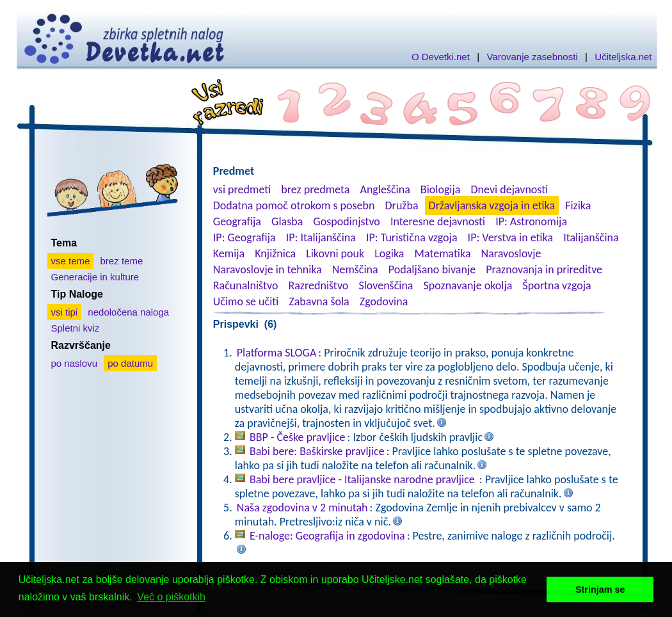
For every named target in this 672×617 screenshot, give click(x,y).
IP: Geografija (244, 237)
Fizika (578, 205)
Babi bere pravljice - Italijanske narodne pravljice (364, 479)
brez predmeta (315, 189)
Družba (402, 205)
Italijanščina (591, 237)
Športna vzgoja (556, 285)
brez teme (122, 261)
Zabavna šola (319, 301)
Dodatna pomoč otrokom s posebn (294, 205)
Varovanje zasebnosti (532, 57)
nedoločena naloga (128, 312)
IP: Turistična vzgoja (412, 237)
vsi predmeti (242, 189)
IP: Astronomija (531, 221)
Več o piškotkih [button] (171, 597)
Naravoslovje (511, 253)
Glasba (287, 221)
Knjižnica (275, 253)
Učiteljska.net (623, 57)
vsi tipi (65, 312)
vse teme (71, 261)
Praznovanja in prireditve (544, 269)
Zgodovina (384, 301)
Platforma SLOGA (277, 353)
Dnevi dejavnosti (510, 189)
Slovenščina (386, 285)
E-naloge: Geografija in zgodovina (327, 536)
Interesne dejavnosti (438, 221)
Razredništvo (318, 285)
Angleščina (385, 189)
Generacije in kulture (95, 277)
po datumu (130, 363)
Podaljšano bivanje (432, 269)
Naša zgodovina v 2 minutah (302, 508)
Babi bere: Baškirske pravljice (317, 451)
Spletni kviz (76, 328)
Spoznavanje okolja (468, 285)
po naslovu (75, 363)
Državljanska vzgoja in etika (492, 205)
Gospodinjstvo (347, 221)
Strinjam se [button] (600, 589)
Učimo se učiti (246, 301)
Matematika (443, 253)
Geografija (237, 221)
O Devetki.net (441, 57)
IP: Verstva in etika (510, 237)
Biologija (441, 189)
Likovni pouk (335, 253)
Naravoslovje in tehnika (268, 269)
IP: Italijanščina (321, 237)
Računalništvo (246, 285)
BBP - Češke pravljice (298, 437)
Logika (389, 253)
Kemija (229, 253)
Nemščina (355, 269)
